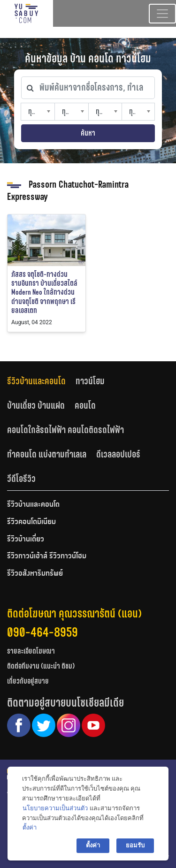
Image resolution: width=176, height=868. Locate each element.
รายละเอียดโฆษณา (31, 651)
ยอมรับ (135, 845)
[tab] (41, 381)
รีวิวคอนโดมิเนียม (31, 522)
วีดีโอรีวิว (21, 479)
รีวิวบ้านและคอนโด (36, 381)
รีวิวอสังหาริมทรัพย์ (35, 574)
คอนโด (85, 405)
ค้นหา (88, 133)
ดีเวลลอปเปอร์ (118, 454)
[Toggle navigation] (162, 14)
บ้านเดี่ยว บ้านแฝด (36, 405)
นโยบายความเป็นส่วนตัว (55, 808)
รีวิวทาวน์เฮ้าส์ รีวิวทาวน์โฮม (47, 556)
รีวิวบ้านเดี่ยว (26, 540)
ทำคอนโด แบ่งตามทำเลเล (47, 454)
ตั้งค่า (30, 827)
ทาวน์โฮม (90, 381)
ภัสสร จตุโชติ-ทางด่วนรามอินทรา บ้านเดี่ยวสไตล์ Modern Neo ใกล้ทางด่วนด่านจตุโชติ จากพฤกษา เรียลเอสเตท (44, 292)
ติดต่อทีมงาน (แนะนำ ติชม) (41, 666)
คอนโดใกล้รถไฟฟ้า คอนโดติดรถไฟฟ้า (65, 430)
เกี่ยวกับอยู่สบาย (28, 681)
